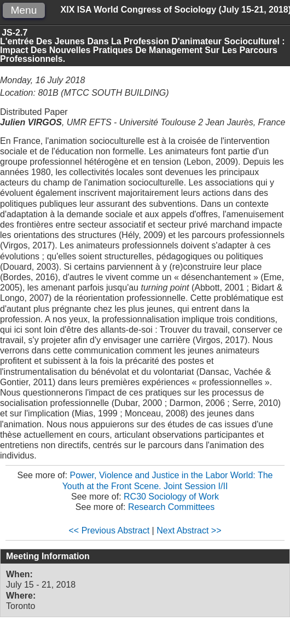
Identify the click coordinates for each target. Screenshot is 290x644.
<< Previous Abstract (109, 530)
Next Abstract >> (189, 530)
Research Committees (171, 507)
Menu (24, 10)
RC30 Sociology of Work (171, 497)
